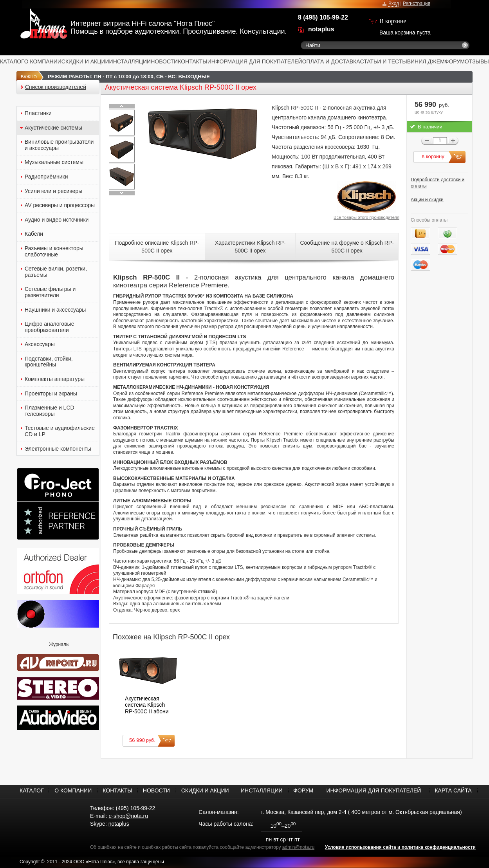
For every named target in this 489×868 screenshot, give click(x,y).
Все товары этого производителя (366, 217)
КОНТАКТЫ (193, 61)
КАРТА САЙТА (453, 790)
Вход (394, 4)
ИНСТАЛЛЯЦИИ (130, 61)
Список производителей (56, 87)
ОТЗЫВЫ (477, 61)
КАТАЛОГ (12, 61)
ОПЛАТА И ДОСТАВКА (331, 61)
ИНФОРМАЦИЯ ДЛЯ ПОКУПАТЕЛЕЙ (255, 61)
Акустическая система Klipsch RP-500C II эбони (147, 705)
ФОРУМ (455, 61)
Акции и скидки (427, 200)
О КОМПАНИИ (43, 61)
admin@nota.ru (298, 847)
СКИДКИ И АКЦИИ (85, 61)
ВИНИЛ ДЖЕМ (426, 61)
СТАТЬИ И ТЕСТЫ (384, 61)
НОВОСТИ (164, 61)
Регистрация (417, 4)
